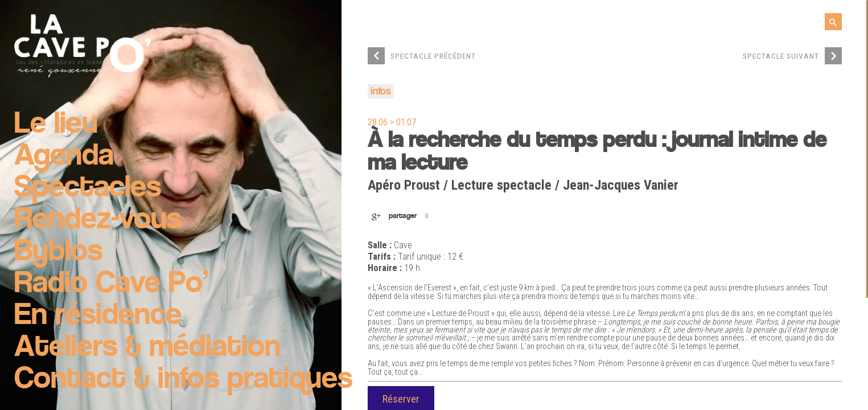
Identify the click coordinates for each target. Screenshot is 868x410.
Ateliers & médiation (147, 348)
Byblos (58, 252)
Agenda (64, 157)
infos (381, 92)
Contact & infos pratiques (183, 380)
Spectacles (88, 188)
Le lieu (56, 125)
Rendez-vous (98, 220)
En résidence (98, 316)
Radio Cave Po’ (111, 284)
